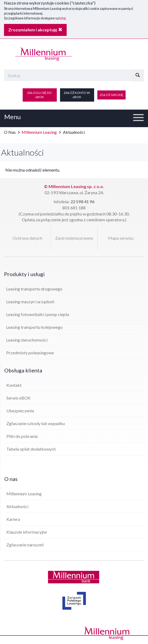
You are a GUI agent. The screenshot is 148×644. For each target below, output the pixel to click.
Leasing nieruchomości (27, 340)
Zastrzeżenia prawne (74, 238)
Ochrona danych (27, 238)
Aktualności (17, 506)
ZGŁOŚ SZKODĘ (111, 95)
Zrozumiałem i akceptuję (35, 30)
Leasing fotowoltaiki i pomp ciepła (38, 314)
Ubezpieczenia (20, 411)
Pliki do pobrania (22, 436)
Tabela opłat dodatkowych (31, 449)
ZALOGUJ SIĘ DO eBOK (40, 95)
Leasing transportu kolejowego (34, 327)
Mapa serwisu (121, 238)
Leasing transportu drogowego (34, 289)
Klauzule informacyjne (27, 532)
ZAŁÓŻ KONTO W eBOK (77, 95)
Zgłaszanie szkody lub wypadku (36, 423)
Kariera (13, 519)
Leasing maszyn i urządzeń (30, 302)
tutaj (62, 18)
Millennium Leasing (39, 132)
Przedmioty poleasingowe (30, 353)
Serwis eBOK (19, 398)
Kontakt (14, 385)
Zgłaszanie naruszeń (25, 545)
